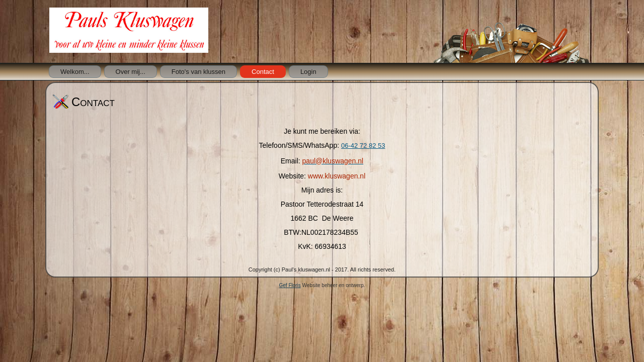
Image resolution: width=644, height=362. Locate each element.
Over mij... (131, 72)
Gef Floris (290, 285)
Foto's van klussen (198, 72)
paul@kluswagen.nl (333, 161)
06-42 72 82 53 (363, 146)
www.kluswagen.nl (337, 176)
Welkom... (75, 72)
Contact (263, 72)
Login (308, 72)
